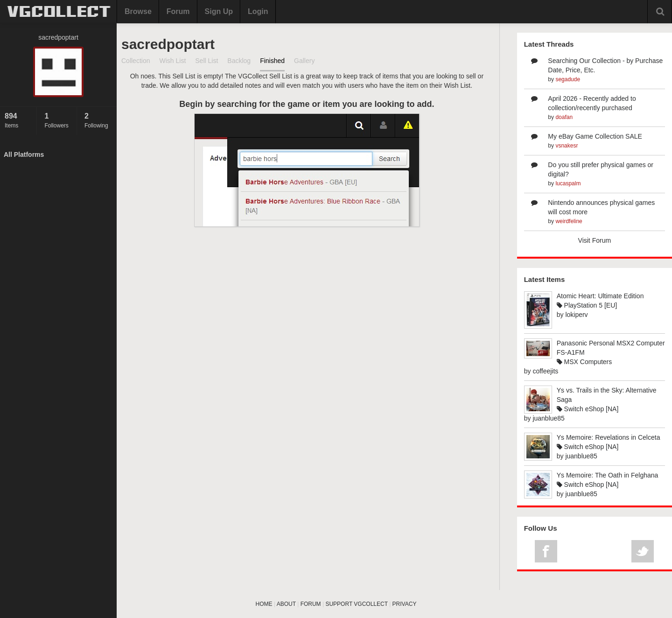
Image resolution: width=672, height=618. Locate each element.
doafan (564, 117)
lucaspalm (568, 183)
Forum (178, 11)
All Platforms (24, 154)
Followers (58, 120)
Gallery (304, 61)
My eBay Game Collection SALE (595, 136)
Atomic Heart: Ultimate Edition (600, 296)
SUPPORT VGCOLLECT (356, 604)
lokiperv (576, 315)
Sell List (206, 61)
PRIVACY (405, 604)
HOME (264, 604)
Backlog (239, 61)
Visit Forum (595, 240)
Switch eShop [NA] (588, 409)
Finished (272, 61)
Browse (138, 11)
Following (98, 120)
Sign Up (219, 11)
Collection (136, 61)
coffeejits (545, 371)
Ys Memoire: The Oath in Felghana (608, 475)
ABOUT (286, 604)
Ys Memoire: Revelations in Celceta (609, 437)
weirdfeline (569, 221)
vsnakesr (567, 146)
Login (258, 11)
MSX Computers (584, 362)
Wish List (172, 61)
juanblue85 (549, 418)
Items (18, 120)
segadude (568, 79)
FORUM (311, 604)
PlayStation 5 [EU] (587, 305)
